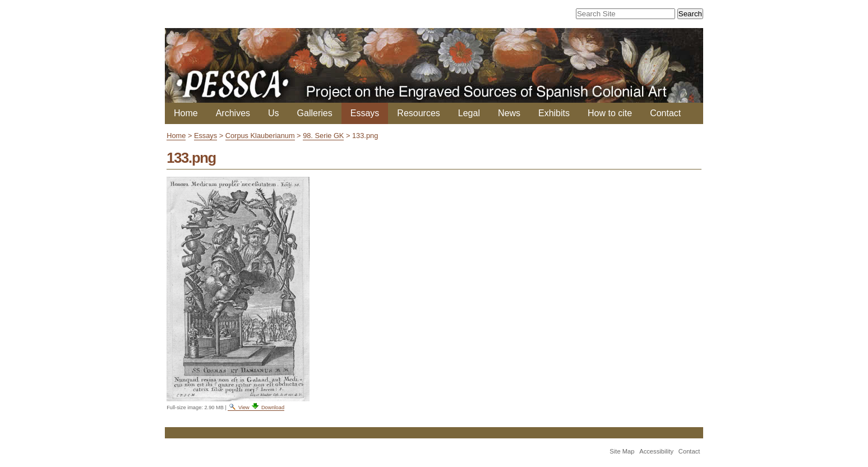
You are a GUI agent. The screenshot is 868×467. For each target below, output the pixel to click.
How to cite (610, 113)
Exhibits (554, 113)
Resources (418, 113)
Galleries (315, 113)
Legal (469, 113)
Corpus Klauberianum (260, 136)
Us (274, 113)
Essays (365, 113)
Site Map (622, 451)
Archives (233, 113)
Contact (665, 113)
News (509, 113)
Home (186, 113)
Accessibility (656, 451)
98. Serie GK (323, 136)
